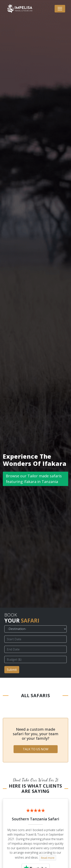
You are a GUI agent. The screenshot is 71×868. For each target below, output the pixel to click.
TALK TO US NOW (36, 749)
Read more (48, 858)
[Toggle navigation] (60, 9)
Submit (12, 670)
